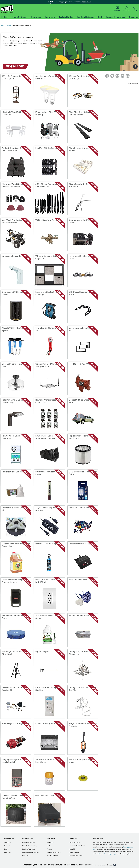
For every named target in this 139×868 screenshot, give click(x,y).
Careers (7, 846)
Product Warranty (29, 849)
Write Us (25, 856)
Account (127, 9)
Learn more (87, 2)
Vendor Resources (76, 856)
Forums (117, 9)
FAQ (6, 849)
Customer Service (29, 842)
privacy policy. (115, 854)
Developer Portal (53, 856)
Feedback (8, 852)
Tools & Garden (6, 26)
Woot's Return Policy (30, 846)
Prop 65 (72, 849)
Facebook (50, 842)
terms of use (103, 854)
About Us (8, 842)
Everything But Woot (54, 852)
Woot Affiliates (75, 842)
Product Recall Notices (31, 852)
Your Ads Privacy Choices (104, 865)
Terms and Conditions (77, 846)
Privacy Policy (74, 852)
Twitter (49, 846)
